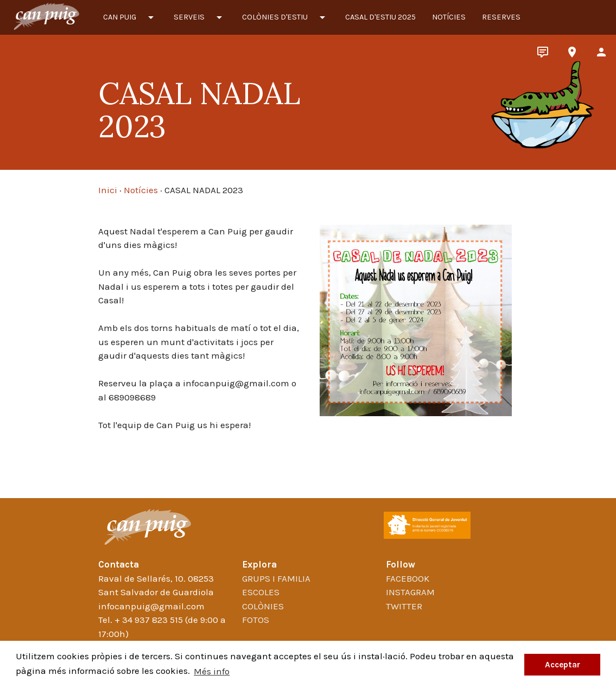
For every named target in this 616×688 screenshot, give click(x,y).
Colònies (263, 606)
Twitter (404, 606)
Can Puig (130, 17)
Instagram (410, 592)
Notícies (449, 17)
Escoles (261, 592)
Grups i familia (276, 578)
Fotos (256, 620)
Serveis (200, 17)
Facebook (408, 578)
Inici (108, 190)
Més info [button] (212, 671)
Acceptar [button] (563, 665)
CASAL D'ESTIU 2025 (380, 17)
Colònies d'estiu (285, 17)
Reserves (501, 17)
